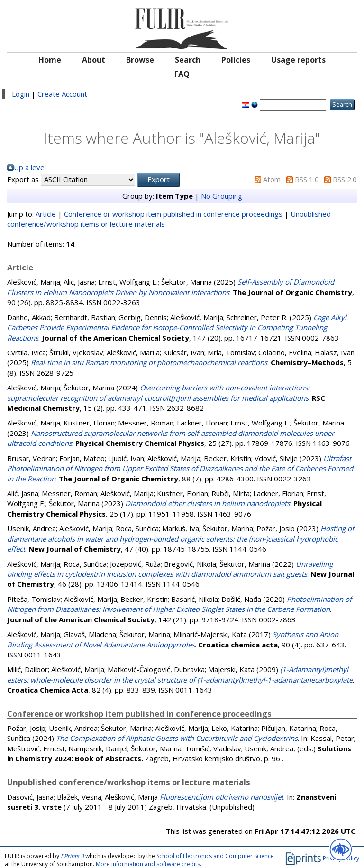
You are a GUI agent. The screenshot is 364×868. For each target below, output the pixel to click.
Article (46, 214)
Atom (272, 179)
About (94, 60)
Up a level (30, 167)
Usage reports (298, 60)
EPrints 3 (72, 856)
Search (188, 60)
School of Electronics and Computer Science (215, 856)
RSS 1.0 (307, 179)
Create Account (62, 94)
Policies (236, 60)
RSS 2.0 (345, 179)
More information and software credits (148, 864)
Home (50, 60)
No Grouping (222, 196)
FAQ (182, 74)
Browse (140, 60)
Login (21, 94)
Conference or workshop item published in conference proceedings (173, 214)
